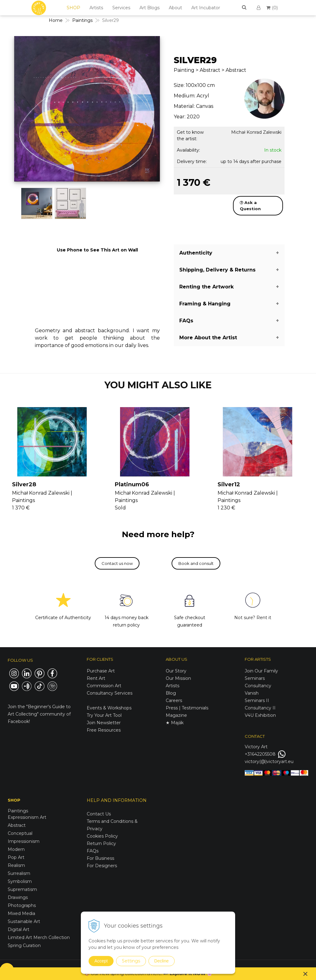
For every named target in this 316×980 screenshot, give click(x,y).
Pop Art (16, 857)
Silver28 (24, 484)
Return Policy (101, 843)
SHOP (73, 8)
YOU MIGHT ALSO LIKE (158, 385)
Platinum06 (132, 484)
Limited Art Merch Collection (39, 937)
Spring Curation (24, 945)
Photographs (22, 905)
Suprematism (22, 889)
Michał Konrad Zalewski (256, 132)
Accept (101, 961)
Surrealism (19, 873)
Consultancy (258, 686)
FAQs (93, 851)
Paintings (18, 811)
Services (121, 8)
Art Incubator (206, 8)
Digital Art (19, 929)
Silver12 (229, 484)
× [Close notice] (306, 974)
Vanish (252, 693)
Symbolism (20, 881)
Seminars (255, 678)
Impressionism (24, 841)
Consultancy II (260, 708)
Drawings (18, 897)
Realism (16, 865)
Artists (96, 8)
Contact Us (99, 814)
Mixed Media (21, 913)
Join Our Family (261, 671)
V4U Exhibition (260, 715)
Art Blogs (150, 8)
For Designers (102, 866)
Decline (162, 961)
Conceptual (20, 833)
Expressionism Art (27, 817)
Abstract (17, 825)
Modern (16, 849)
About (175, 8)
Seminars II (257, 700)
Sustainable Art (24, 921)
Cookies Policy (102, 836)
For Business (101, 858)
